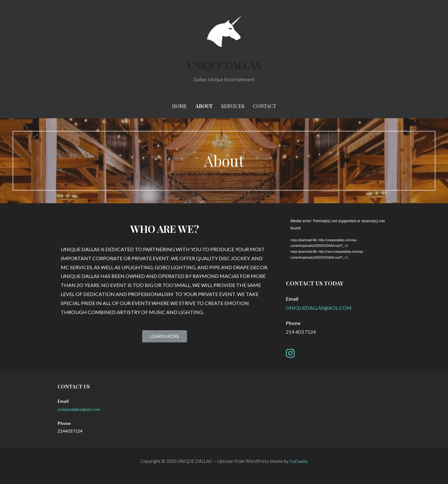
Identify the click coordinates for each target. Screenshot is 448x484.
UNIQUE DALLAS (224, 65)
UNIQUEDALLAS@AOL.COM (319, 308)
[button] (165, 336)
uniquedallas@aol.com (79, 409)
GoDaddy (299, 461)
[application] (338, 243)
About (204, 106)
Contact (265, 106)
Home (180, 106)
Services (233, 106)
